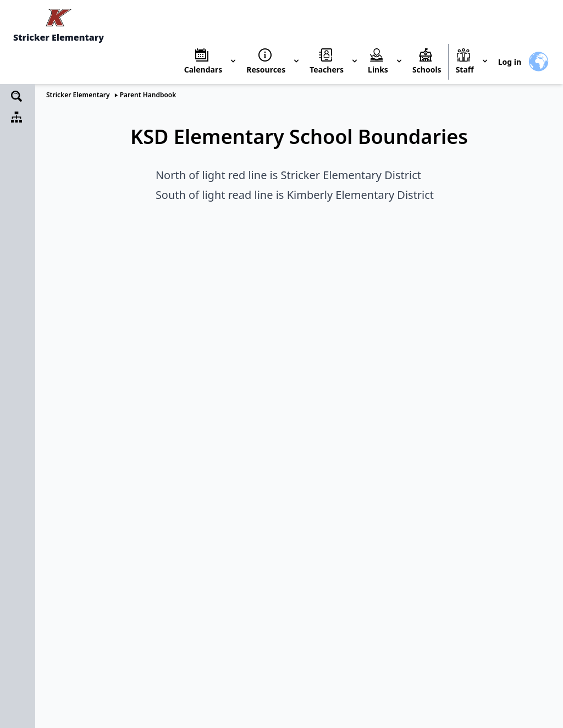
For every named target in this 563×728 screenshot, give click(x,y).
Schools (427, 70)
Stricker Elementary (78, 95)
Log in (510, 62)
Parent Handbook (148, 95)
